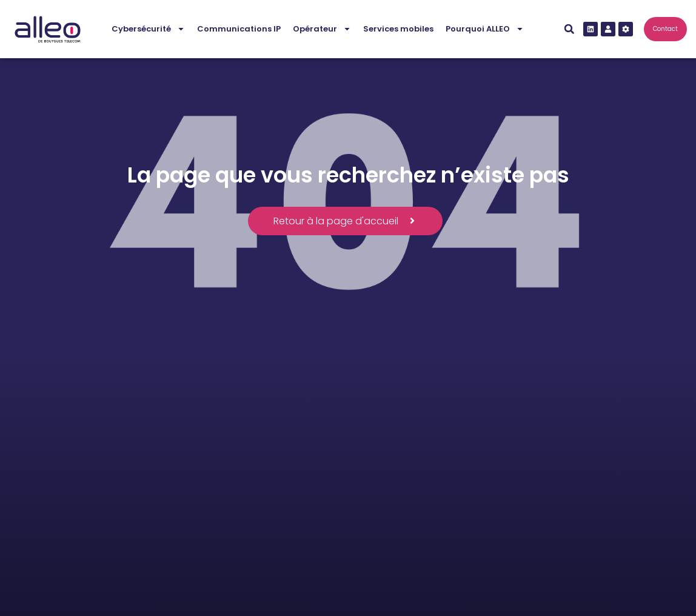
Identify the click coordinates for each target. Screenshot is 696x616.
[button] (569, 29)
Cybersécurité (148, 29)
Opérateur (322, 29)
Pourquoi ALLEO (485, 29)
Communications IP (239, 29)
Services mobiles (398, 29)
